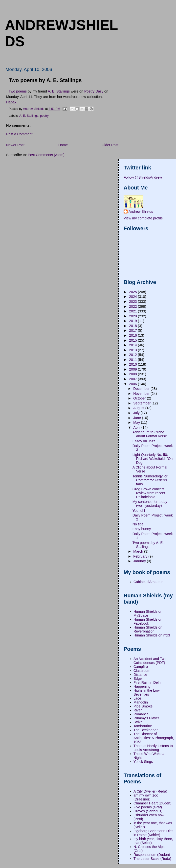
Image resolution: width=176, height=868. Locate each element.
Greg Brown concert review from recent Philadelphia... (149, 493)
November (142, 394)
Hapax (11, 102)
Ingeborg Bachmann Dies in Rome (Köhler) (153, 833)
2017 (133, 330)
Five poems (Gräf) (148, 807)
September (142, 403)
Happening (142, 686)
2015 (133, 340)
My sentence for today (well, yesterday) (150, 504)
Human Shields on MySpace (148, 613)
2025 (133, 292)
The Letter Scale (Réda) (152, 859)
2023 (133, 302)
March (139, 551)
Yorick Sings (143, 762)
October (140, 398)
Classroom (142, 671)
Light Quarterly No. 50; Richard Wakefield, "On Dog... (153, 459)
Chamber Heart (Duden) (152, 803)
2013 (133, 350)
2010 (133, 364)
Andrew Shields (141, 211)
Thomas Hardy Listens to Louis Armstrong (153, 748)
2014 (133, 345)
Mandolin (141, 702)
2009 (133, 369)
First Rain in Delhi (147, 682)
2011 (133, 360)
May (137, 422)
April (137, 427)
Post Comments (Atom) (46, 155)
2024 (133, 297)
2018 (133, 326)
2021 (133, 311)
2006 (133, 384)
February (141, 556)
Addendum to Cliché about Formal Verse (150, 434)
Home (63, 145)
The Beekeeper (146, 730)
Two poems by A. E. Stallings (148, 545)
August (139, 408)
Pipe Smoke (143, 706)
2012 (133, 355)
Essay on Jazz (144, 441)
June (138, 418)
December (142, 389)
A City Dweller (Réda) (150, 791)
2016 (133, 335)
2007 (133, 379)
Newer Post (15, 145)
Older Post (110, 145)
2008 (133, 374)
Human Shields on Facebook (148, 621)
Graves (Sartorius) (148, 811)
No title (138, 524)
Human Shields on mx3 (152, 635)
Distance (140, 675)
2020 (133, 316)
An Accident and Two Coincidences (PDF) (150, 661)
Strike (138, 722)
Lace (137, 698)
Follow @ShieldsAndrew (143, 177)
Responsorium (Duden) (152, 855)
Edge (138, 679)
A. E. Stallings (59, 91)
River (138, 710)
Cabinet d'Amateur (148, 582)
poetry (44, 116)
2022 (133, 306)
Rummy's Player (146, 718)
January (140, 561)
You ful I (139, 511)
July (137, 413)
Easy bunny (142, 529)
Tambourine (143, 726)
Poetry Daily (94, 91)
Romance (141, 714)
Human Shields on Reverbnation (148, 629)
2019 (133, 321)
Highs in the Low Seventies (147, 692)
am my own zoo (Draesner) (146, 797)
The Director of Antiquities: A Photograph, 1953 (154, 738)
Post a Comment (19, 134)
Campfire (141, 667)
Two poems (18, 91)
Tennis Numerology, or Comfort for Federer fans (150, 480)
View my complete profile (143, 218)
